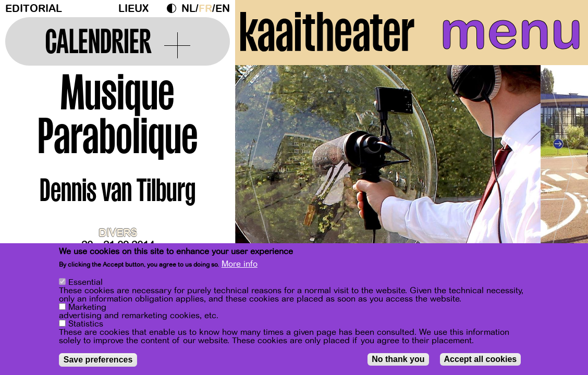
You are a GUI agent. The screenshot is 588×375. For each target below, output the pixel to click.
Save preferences (98, 360)
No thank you (398, 359)
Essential (85, 282)
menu (511, 31)
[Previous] (261, 169)
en (223, 9)
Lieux (133, 9)
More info (240, 264)
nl (188, 9)
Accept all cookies (481, 359)
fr (205, 9)
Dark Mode (174, 8)
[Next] (562, 169)
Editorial (34, 9)
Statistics (86, 324)
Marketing (87, 307)
